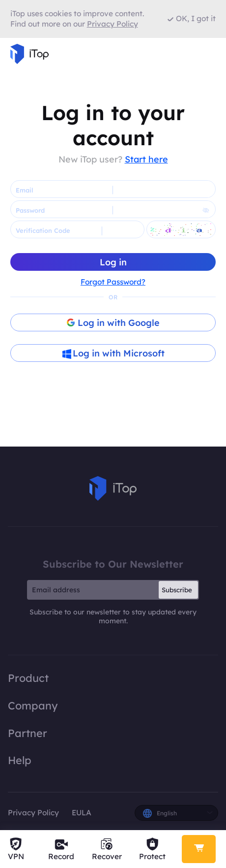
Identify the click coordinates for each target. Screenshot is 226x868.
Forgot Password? (113, 282)
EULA (82, 813)
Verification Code (43, 230)
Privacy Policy (33, 813)
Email (24, 190)
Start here (146, 159)
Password (30, 210)
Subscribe (177, 590)
